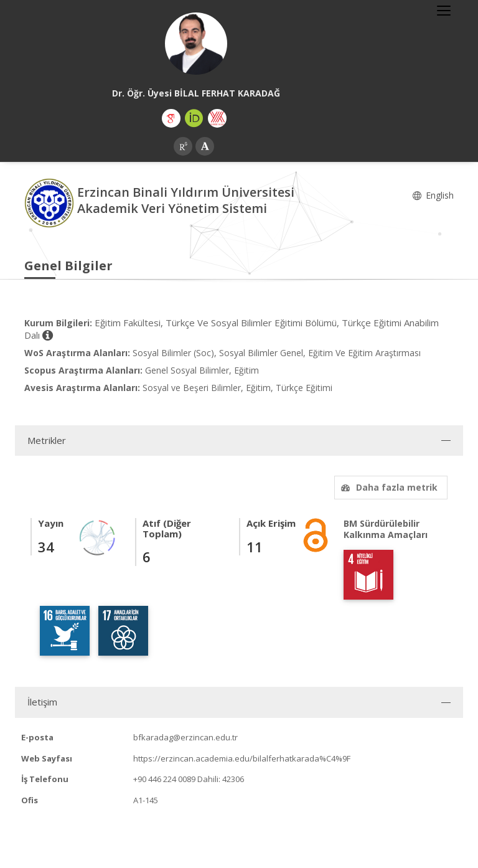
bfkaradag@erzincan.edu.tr (185, 737)
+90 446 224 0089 (164, 779)
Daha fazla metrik (388, 487)
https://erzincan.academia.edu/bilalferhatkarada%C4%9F (242, 758)
